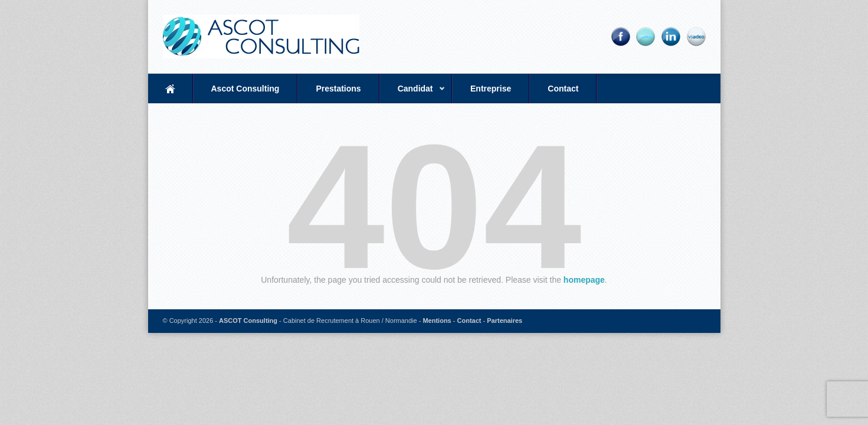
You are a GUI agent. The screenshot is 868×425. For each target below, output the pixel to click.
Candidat (412, 94)
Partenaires (505, 321)
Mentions (437, 321)
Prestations (338, 89)
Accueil (171, 89)
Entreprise (491, 89)
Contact (563, 89)
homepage (584, 280)
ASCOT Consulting (248, 321)
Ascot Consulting (245, 89)
